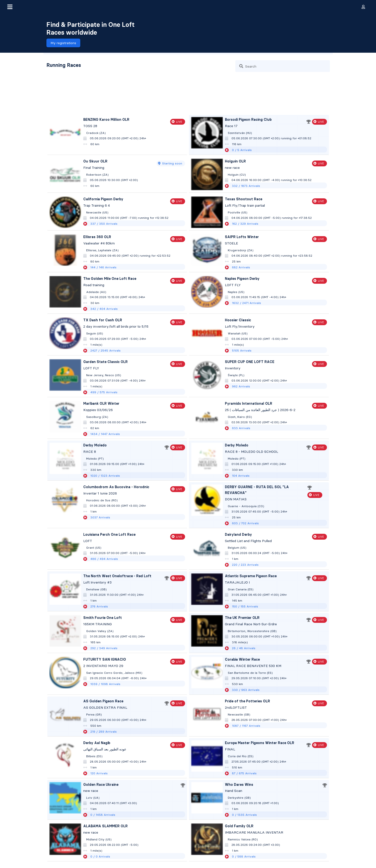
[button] (10, 7)
